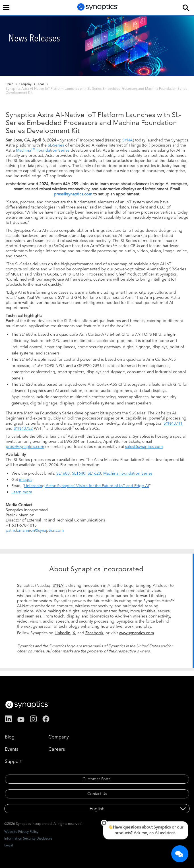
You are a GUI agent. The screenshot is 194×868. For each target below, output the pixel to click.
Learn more (22, 492)
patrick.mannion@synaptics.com (35, 530)
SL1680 (63, 473)
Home (9, 84)
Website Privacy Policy (21, 832)
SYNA (128, 140)
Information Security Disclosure (28, 838)
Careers (57, 749)
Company (25, 84)
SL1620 (94, 473)
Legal (9, 845)
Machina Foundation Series (43, 150)
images (26, 479)
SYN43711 (173, 423)
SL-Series (56, 145)
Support (13, 761)
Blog (10, 737)
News (41, 84)
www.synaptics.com (136, 633)
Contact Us (97, 794)
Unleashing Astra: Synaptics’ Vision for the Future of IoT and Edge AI (87, 486)
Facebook (94, 633)
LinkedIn (62, 633)
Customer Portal (97, 779)
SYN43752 (23, 428)
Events (12, 749)
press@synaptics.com (73, 194)
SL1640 (79, 473)
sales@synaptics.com (144, 446)
